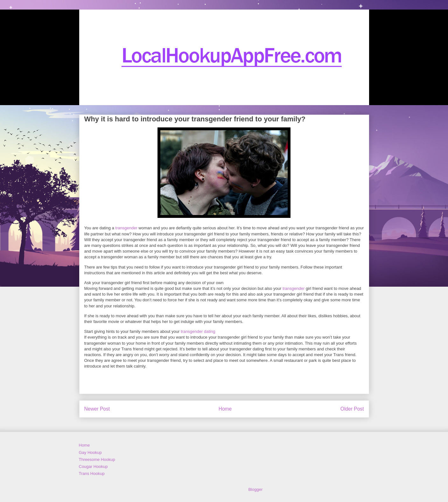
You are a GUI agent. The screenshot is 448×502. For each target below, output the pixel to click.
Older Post (352, 409)
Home (225, 409)
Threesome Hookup (97, 459)
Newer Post (97, 409)
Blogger (255, 489)
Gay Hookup (90, 452)
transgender (126, 228)
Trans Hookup (92, 473)
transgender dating (198, 331)
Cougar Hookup (93, 466)
